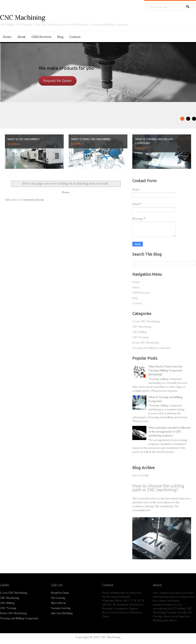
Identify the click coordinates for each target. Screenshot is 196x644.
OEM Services (41, 37)
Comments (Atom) (33, 200)
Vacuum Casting (61, 608)
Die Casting (58, 598)
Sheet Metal (58, 603)
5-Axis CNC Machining (146, 321)
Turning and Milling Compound (151, 348)
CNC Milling (140, 332)
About (21, 37)
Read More (14, 144)
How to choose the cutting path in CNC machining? (158, 488)
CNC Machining (23, 17)
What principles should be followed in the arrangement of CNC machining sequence (169, 432)
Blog (60, 37)
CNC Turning (140, 337)
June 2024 (138, 475)
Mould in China (60, 593)
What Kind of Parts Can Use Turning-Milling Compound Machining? (165, 371)
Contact (75, 37)
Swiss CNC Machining (146, 343)
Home (7, 37)
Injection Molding (62, 613)
